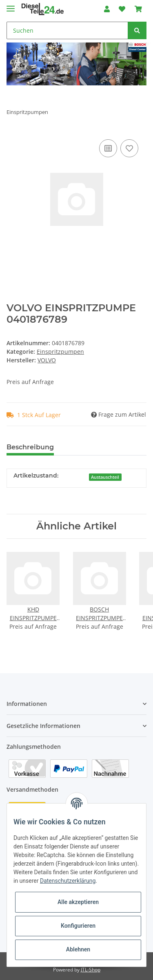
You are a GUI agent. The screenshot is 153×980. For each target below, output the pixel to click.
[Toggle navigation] (11, 5)
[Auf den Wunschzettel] (129, 148)
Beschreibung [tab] (30, 447)
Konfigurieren (78, 926)
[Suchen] (67, 30)
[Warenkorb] (138, 9)
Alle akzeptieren (78, 902)
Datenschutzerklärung (68, 881)
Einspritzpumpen (60, 352)
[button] (107, 9)
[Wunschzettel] (122, 9)
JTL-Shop (91, 970)
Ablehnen (78, 949)
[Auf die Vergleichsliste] (108, 148)
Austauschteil (105, 477)
